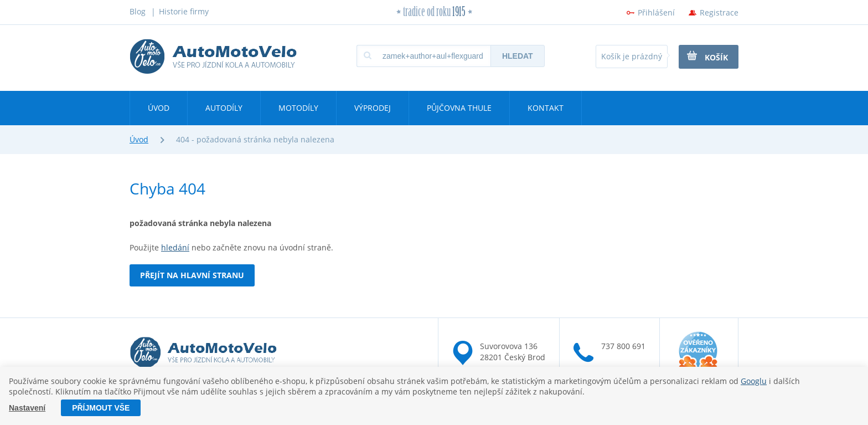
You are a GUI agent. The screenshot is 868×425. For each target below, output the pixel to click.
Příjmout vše (101, 408)
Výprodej (373, 108)
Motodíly (298, 108)
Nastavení (27, 408)
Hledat (518, 56)
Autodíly (224, 108)
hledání (175, 247)
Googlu (754, 381)
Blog (138, 11)
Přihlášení (656, 12)
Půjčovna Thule (459, 108)
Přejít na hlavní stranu (192, 275)
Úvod (159, 108)
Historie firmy (184, 11)
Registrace (719, 12)
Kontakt (546, 108)
